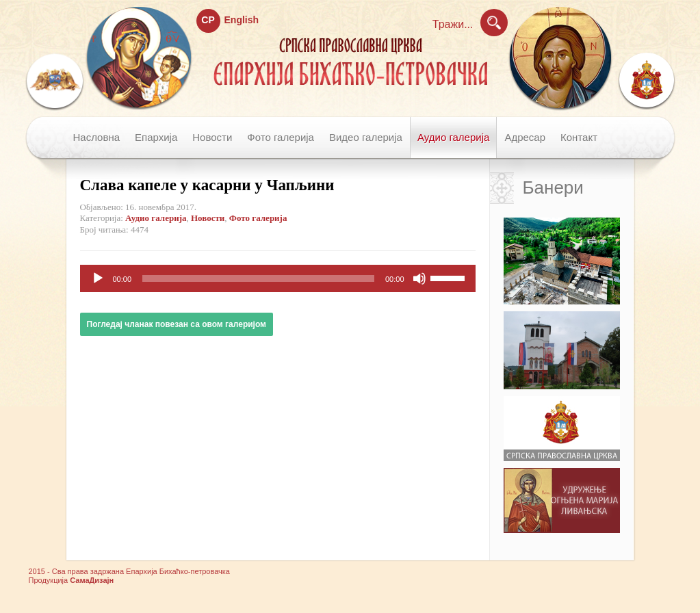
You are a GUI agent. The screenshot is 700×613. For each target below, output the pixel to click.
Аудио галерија (453, 137)
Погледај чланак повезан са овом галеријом (177, 324)
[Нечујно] (419, 278)
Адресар (525, 137)
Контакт (579, 137)
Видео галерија (366, 137)
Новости (212, 137)
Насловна (97, 137)
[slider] (258, 278)
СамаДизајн (92, 580)
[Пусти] (98, 278)
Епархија (156, 137)
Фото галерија (281, 137)
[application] (278, 278)
